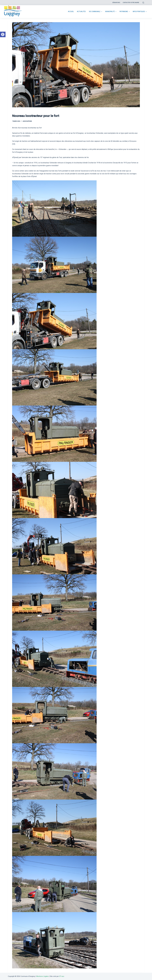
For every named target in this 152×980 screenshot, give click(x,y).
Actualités (81, 12)
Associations (27, 121)
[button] (3, 34)
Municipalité (111, 12)
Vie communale (96, 12)
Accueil (71, 12)
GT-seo (62, 976)
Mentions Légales (43, 976)
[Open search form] (143, 3)
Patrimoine (125, 12)
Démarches (116, 3)
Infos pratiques (140, 12)
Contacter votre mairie (131, 3)
